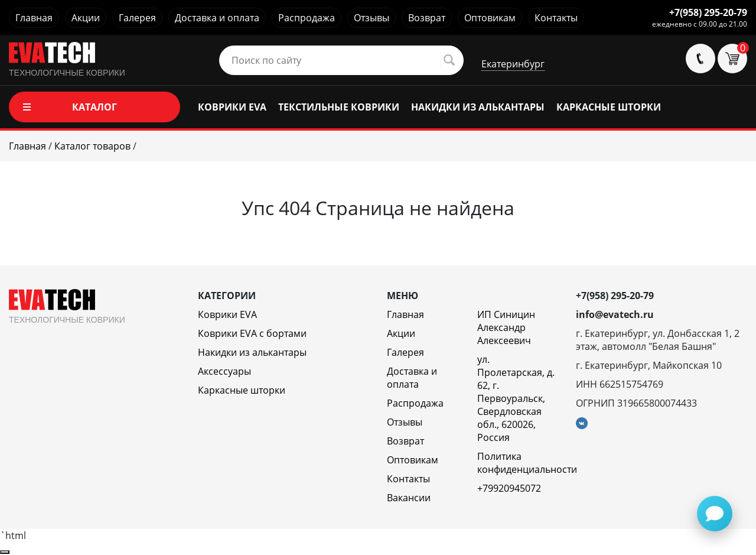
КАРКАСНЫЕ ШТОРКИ (609, 107)
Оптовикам (490, 18)
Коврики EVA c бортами (252, 333)
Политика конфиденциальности (527, 463)
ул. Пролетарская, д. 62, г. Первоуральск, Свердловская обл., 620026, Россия (516, 398)
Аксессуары (224, 371)
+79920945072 (509, 488)
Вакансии (409, 498)
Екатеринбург (513, 64)
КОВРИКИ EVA (232, 107)
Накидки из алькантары (252, 352)
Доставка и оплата (217, 18)
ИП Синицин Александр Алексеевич (506, 327)
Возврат (427, 18)
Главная (34, 18)
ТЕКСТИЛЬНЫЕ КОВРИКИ (339, 107)
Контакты (556, 18)
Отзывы (372, 18)
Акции (86, 18)
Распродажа (307, 18)
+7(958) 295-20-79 (708, 12)
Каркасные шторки (242, 390)
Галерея (137, 18)
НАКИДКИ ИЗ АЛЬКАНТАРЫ (478, 107)
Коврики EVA (227, 314)
